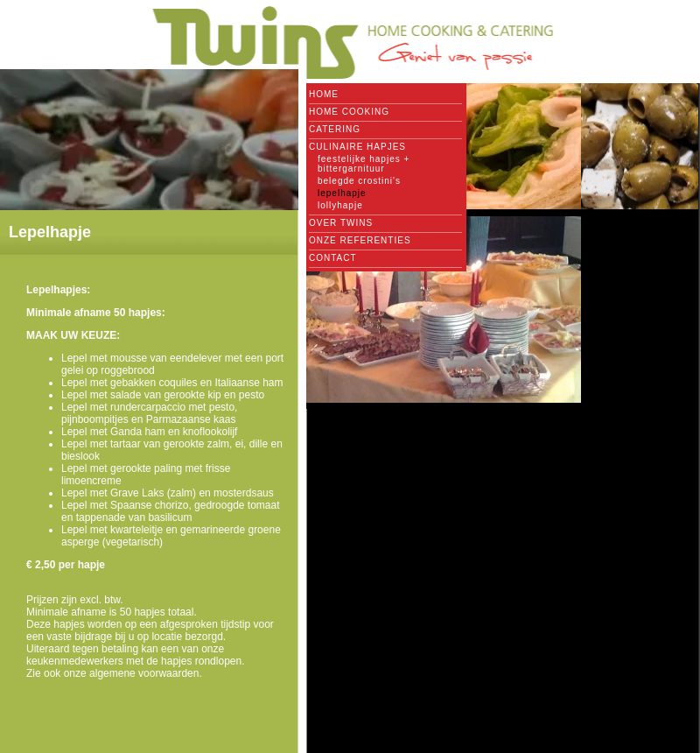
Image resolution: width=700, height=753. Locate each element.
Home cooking (349, 112)
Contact (333, 258)
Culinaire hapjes (357, 147)
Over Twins (341, 223)
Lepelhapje (342, 193)
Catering (335, 129)
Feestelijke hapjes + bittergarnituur (364, 164)
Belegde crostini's (359, 181)
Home (324, 94)
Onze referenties (360, 240)
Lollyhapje (340, 205)
